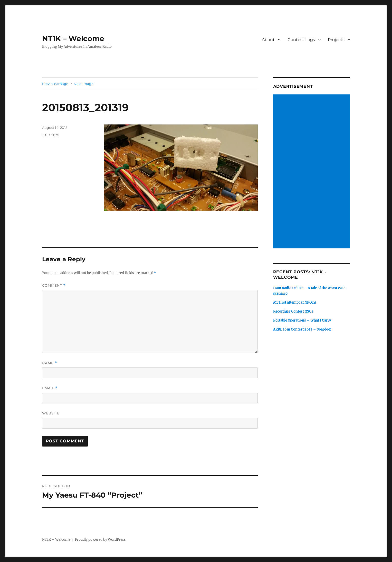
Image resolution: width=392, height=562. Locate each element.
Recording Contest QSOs (293, 311)
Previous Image (55, 84)
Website (51, 413)
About (268, 40)
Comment (54, 285)
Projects (336, 40)
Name (50, 363)
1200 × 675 (51, 135)
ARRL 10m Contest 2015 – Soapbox (302, 329)
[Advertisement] (312, 172)
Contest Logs (301, 40)
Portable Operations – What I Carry (302, 320)
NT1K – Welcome (73, 38)
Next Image (84, 84)
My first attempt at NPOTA (295, 302)
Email (50, 388)
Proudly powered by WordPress (100, 540)
